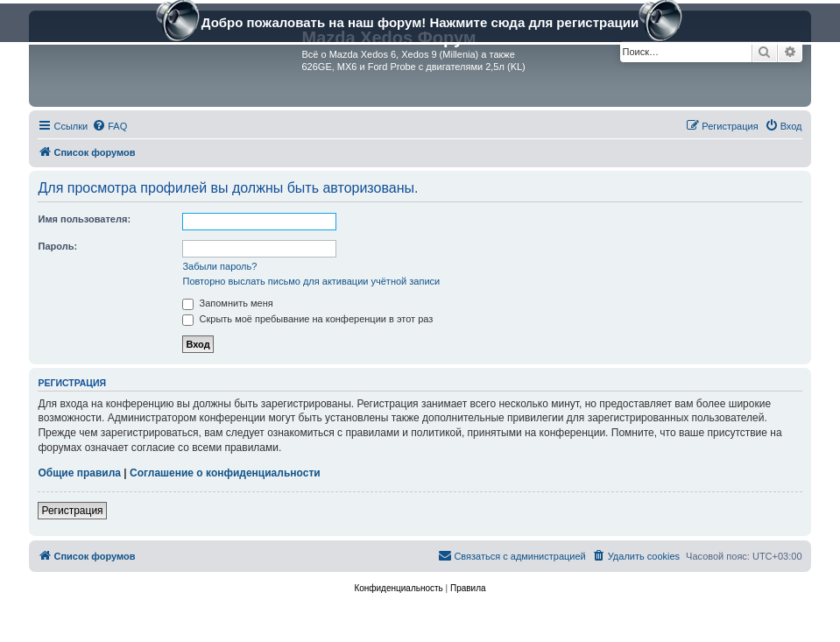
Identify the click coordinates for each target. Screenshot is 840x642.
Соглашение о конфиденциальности (225, 473)
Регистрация (72, 511)
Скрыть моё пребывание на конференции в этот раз (307, 319)
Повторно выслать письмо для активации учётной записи (311, 281)
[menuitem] (109, 126)
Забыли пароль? (219, 266)
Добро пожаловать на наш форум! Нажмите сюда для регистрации (420, 24)
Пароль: (57, 246)
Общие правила (79, 473)
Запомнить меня (227, 303)
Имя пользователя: (84, 219)
